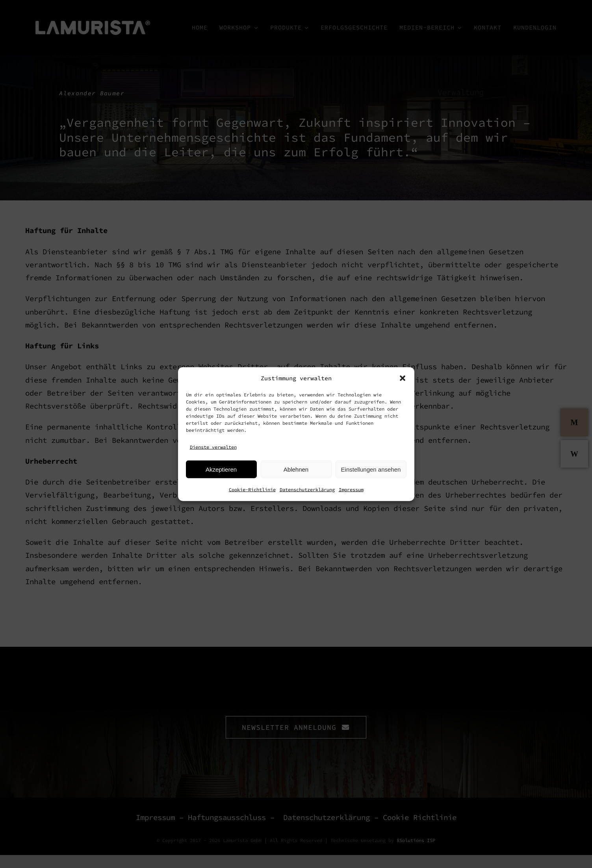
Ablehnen (296, 469)
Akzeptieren (221, 469)
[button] (403, 378)
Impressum (351, 490)
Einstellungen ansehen (371, 469)
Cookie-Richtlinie (252, 490)
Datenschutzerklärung (307, 490)
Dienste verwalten (213, 447)
